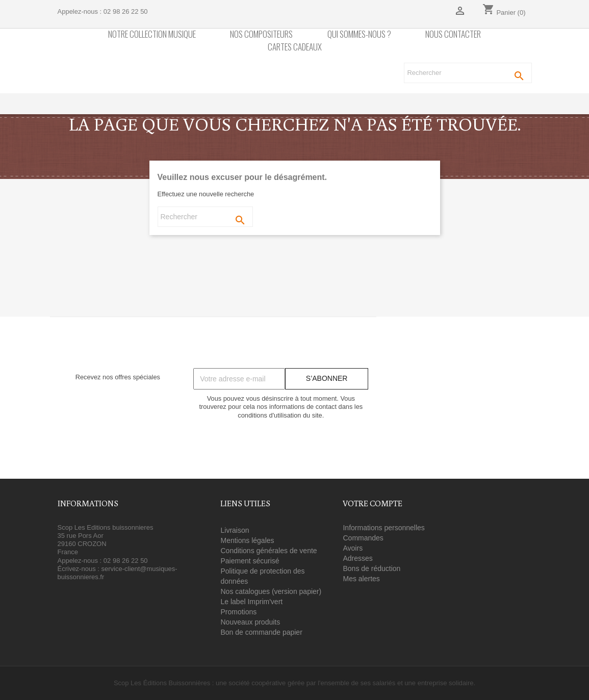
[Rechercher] (468, 73)
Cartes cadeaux (295, 47)
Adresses (357, 558)
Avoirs (353, 548)
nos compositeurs (261, 34)
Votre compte (373, 503)
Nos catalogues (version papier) (271, 591)
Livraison (235, 530)
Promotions (238, 612)
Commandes (363, 538)
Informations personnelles (383, 528)
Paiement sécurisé (250, 561)
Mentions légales (247, 540)
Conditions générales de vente (268, 551)
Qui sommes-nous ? (359, 34)
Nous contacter (453, 34)
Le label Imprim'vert (251, 602)
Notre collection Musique (152, 34)
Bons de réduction (372, 568)
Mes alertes (361, 579)
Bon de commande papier (261, 632)
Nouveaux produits (250, 622)
